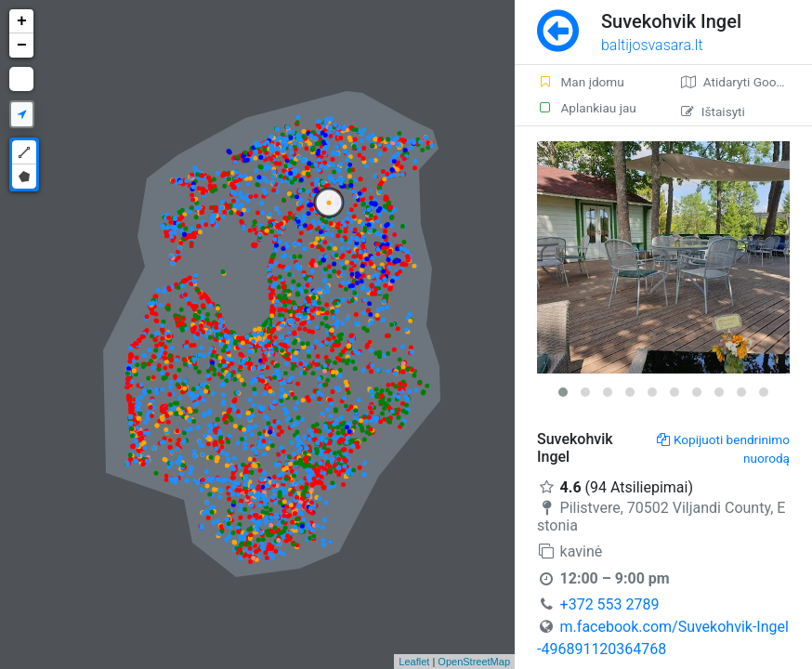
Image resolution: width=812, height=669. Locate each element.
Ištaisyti (713, 111)
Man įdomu (581, 82)
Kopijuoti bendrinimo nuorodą (723, 449)
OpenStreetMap (474, 662)
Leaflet (414, 662)
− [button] (22, 46)
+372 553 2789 (610, 604)
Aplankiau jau (587, 108)
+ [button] (22, 21)
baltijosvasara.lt (652, 45)
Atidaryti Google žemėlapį (747, 82)
